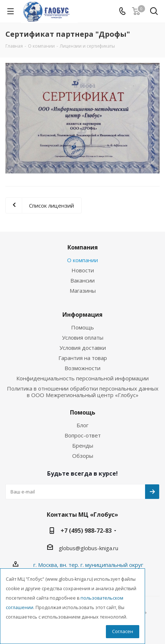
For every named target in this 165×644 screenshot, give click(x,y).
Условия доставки (83, 348)
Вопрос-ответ (83, 435)
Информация (82, 315)
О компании (82, 260)
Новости (83, 270)
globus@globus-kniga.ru (88, 548)
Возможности (82, 368)
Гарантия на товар (83, 358)
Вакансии (82, 280)
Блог (82, 425)
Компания (83, 247)
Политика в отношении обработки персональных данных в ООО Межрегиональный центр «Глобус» (83, 392)
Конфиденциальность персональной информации (82, 378)
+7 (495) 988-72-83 (86, 531)
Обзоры (83, 456)
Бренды (83, 445)
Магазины (83, 291)
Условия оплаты (83, 337)
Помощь (82, 327)
